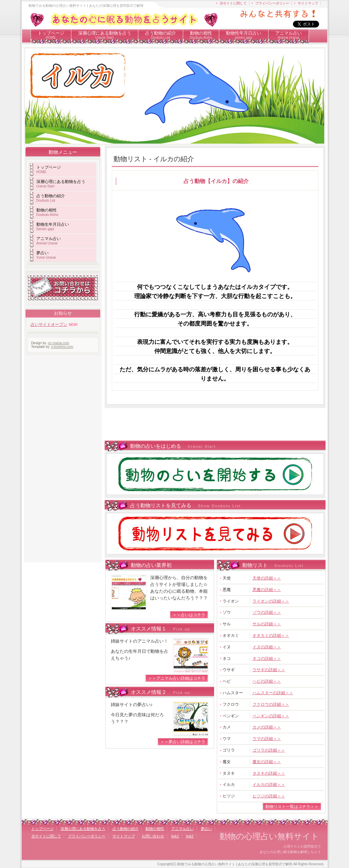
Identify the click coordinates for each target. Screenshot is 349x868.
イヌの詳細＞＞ (267, 647)
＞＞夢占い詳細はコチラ (183, 742)
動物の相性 (201, 35)
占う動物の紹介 (161, 35)
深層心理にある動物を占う (105, 35)
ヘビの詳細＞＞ (267, 681)
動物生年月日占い (53, 226)
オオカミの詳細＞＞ (271, 635)
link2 (190, 836)
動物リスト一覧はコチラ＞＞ (292, 807)
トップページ (51, 35)
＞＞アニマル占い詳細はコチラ (177, 678)
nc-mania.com (59, 343)
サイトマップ (308, 3)
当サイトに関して (233, 3)
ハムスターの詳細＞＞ (273, 693)
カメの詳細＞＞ (267, 727)
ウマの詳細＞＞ (267, 739)
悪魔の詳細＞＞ (267, 590)
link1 (175, 836)
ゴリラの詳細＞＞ (269, 750)
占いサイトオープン (49, 325)
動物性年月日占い (244, 35)
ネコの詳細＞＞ (267, 659)
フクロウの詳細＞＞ (271, 704)
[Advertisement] (213, 425)
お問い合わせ (153, 836)
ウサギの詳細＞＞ (269, 670)
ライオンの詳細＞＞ (271, 601)
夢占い (46, 255)
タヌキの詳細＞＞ (269, 773)
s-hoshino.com (62, 347)
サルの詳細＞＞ (267, 624)
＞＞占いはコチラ (189, 615)
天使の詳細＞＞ (267, 578)
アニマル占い (289, 35)
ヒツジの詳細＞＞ (269, 796)
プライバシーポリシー (272, 3)
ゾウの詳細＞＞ (267, 612)
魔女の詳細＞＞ (267, 762)
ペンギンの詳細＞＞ (271, 716)
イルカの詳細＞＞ (269, 784)
